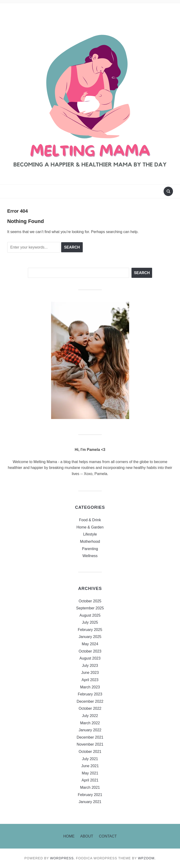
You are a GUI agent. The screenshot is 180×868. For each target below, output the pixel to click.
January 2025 (90, 637)
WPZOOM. (147, 858)
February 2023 (90, 694)
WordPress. (63, 858)
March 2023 (90, 687)
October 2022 (90, 708)
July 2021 (90, 759)
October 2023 (90, 651)
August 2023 (90, 658)
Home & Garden (90, 527)
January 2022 (90, 730)
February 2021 (90, 795)
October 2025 (90, 601)
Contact (108, 836)
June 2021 (90, 766)
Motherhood (90, 542)
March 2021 (90, 787)
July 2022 (90, 716)
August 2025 (90, 615)
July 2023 (90, 666)
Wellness (90, 556)
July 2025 (90, 622)
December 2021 (90, 737)
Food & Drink (90, 520)
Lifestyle (90, 534)
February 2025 (90, 630)
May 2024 (90, 644)
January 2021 (90, 802)
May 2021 (90, 773)
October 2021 (90, 752)
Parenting (90, 549)
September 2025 (90, 608)
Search (142, 273)
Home (69, 836)
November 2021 (90, 744)
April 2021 (90, 780)
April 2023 (90, 680)
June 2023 (90, 673)
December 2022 (90, 701)
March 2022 (90, 723)
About (87, 836)
